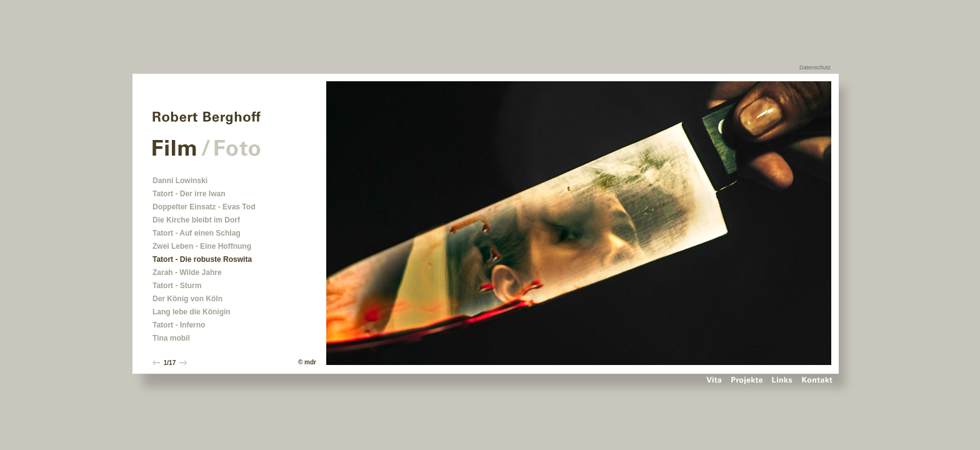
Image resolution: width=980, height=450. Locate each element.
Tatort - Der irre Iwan (189, 194)
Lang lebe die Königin (192, 312)
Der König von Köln (187, 299)
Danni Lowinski (180, 181)
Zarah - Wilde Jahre (187, 272)
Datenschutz (815, 67)
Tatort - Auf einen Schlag (197, 233)
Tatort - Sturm (177, 286)
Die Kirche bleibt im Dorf (196, 220)
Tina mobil (171, 338)
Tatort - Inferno (179, 325)
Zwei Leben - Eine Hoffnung (202, 246)
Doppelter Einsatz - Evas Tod (204, 207)
